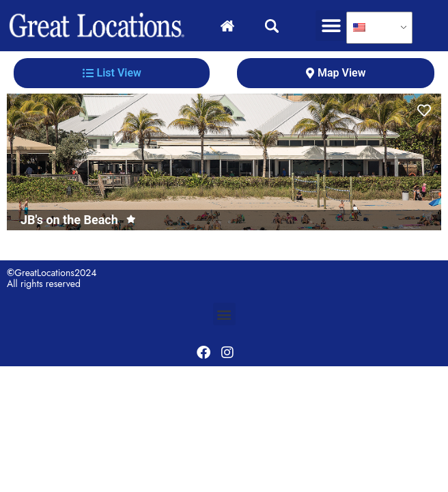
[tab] (112, 73)
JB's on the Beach (69, 220)
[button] (331, 26)
